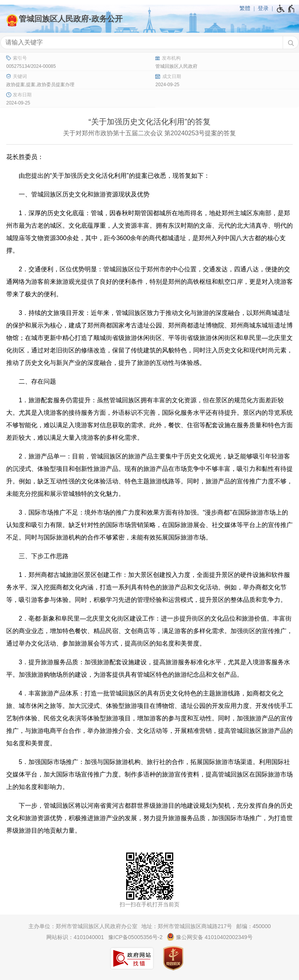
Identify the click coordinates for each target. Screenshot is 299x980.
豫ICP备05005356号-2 (135, 937)
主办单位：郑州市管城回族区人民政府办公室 (83, 926)
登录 (263, 8)
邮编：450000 (254, 926)
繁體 (245, 8)
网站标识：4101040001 (75, 937)
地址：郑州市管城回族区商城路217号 (187, 926)
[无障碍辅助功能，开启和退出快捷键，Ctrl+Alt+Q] (286, 9)
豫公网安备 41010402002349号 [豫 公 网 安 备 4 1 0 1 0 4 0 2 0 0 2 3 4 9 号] (210, 937)
